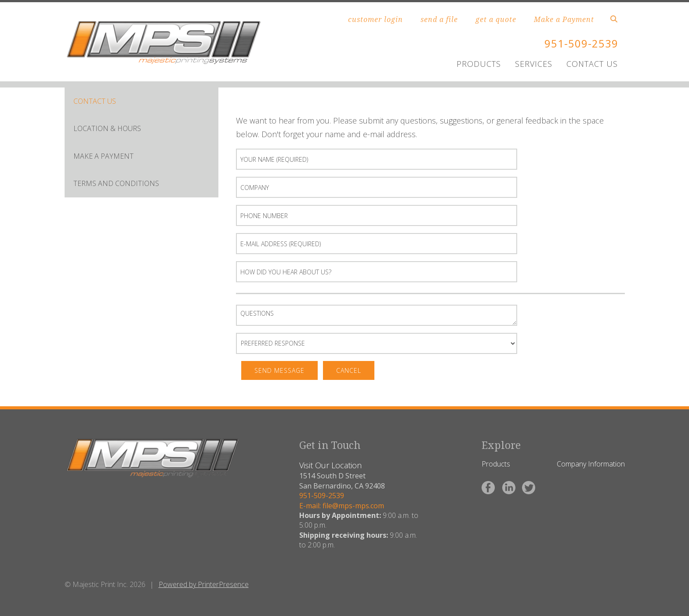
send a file (439, 19)
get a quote (496, 19)
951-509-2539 (581, 43)
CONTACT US (592, 64)
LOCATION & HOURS (107, 128)
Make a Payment (564, 19)
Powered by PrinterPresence (204, 584)
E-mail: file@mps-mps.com (342, 506)
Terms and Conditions (116, 183)
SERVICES (534, 64)
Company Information (591, 464)
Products (496, 464)
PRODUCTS (479, 64)
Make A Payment (103, 156)
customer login (375, 19)
